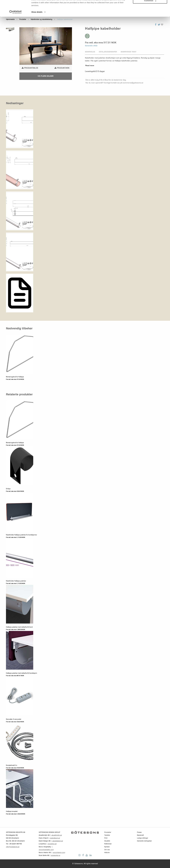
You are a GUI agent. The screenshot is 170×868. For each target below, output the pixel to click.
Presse (139, 832)
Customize (150, 13)
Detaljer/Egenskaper (108, 52)
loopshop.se (52, 844)
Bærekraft (140, 835)
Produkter (108, 832)
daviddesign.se (58, 841)
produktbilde (30, 68)
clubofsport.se (55, 838)
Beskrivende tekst (128, 52)
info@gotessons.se (13, 847)
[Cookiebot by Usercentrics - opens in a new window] (15, 24)
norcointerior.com (59, 853)
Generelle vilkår (91, 46)
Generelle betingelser (144, 841)
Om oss (107, 850)
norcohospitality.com (46, 850)
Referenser (108, 844)
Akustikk (107, 841)
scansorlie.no (56, 855)
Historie (107, 853)
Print (106, 838)
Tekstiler (107, 835)
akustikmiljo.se (57, 835)
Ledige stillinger (143, 838)
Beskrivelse (90, 52)
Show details (37, 24)
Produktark (62, 68)
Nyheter (107, 847)
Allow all (150, 6)
